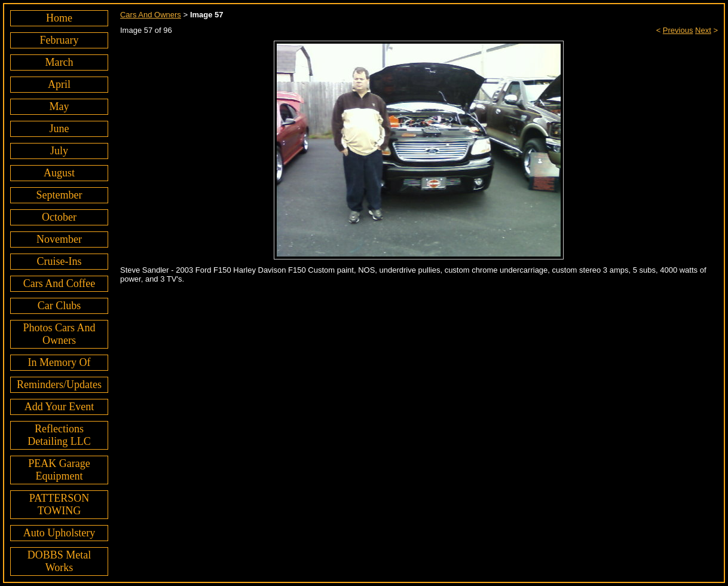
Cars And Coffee (59, 283)
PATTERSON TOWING (59, 504)
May (59, 106)
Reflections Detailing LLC (59, 435)
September (59, 195)
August (59, 173)
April (59, 84)
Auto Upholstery (59, 533)
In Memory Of (59, 362)
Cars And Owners (151, 15)
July (59, 151)
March (59, 62)
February (59, 40)
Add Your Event (59, 407)
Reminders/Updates (59, 384)
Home (59, 18)
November (59, 239)
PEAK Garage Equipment (59, 470)
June (59, 129)
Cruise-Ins (59, 261)
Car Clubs (59, 306)
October (59, 217)
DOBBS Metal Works (59, 561)
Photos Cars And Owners (59, 334)
